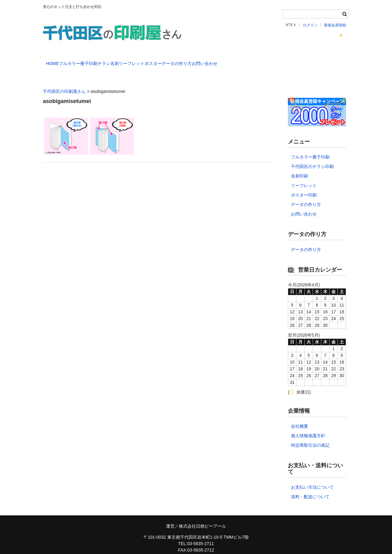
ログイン (310, 25)
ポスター (219, 61)
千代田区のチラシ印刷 (312, 158)
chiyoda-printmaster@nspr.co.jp (196, 548)
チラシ (132, 61)
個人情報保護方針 (308, 427)
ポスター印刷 (304, 186)
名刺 (156, 61)
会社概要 (300, 417)
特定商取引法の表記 (310, 436)
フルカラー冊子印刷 (94, 61)
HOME (56, 61)
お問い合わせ (296, 61)
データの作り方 (255, 61)
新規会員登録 (335, 25)
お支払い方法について (312, 478)
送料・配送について (310, 488)
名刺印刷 (300, 167)
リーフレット (185, 61)
